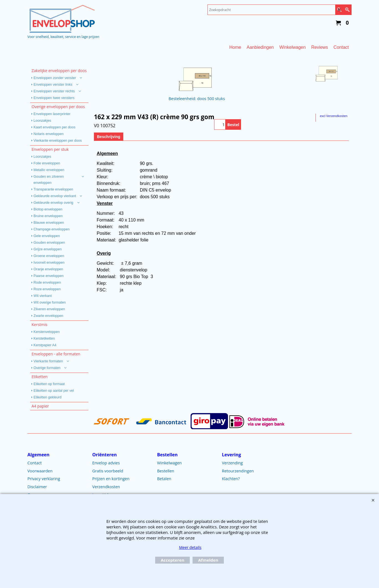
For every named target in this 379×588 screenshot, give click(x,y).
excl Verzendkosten (334, 116)
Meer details (190, 547)
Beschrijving (109, 137)
